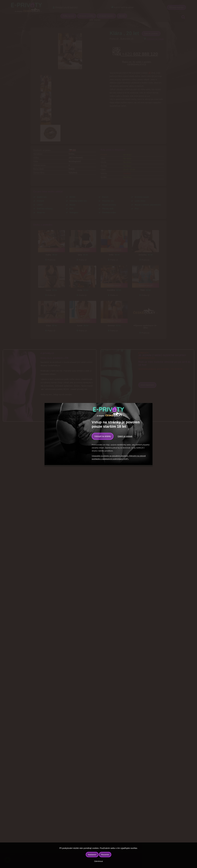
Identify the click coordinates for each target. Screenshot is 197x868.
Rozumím (105, 855)
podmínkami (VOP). (121, 459)
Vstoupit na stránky (103, 436)
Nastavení (92, 855)
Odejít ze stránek (125, 436)
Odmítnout (98, 861)
